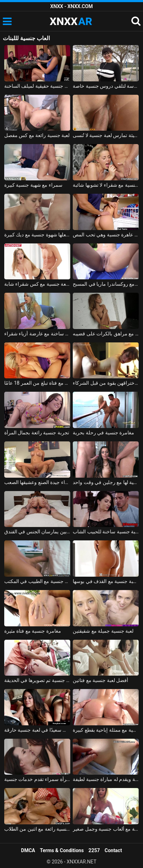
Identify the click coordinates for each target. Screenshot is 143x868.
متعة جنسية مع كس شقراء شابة (37, 284)
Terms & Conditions (62, 850)
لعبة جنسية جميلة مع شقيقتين (103, 631)
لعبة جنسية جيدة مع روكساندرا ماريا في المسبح (106, 284)
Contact (113, 850)
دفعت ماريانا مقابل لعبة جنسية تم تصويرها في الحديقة (37, 680)
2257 (94, 850)
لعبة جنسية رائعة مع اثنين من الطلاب (37, 829)
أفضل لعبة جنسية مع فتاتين (100, 680)
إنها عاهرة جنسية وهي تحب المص (106, 235)
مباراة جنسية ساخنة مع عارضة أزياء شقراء (37, 334)
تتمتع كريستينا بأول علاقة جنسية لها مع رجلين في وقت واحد (106, 482)
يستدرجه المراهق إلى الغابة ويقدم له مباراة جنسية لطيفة (106, 779)
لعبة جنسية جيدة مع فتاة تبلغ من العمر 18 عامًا (37, 383)
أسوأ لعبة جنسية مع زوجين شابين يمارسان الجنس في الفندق (37, 532)
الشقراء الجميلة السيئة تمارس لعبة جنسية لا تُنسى (106, 135)
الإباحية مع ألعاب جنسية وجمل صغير (106, 829)
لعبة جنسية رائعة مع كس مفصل (37, 135)
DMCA (28, 850)
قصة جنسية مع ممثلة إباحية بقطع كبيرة (106, 730)
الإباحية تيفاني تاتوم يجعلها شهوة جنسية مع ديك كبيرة (37, 235)
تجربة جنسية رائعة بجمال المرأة (37, 433)
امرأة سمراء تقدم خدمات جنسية (37, 779)
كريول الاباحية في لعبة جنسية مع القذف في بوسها (106, 581)
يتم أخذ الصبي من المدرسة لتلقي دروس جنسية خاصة (106, 86)
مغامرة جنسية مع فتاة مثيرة (33, 631)
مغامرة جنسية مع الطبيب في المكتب (37, 581)
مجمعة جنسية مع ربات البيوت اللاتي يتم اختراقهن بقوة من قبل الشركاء (106, 383)
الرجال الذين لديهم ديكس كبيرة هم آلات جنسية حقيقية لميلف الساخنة (37, 86)
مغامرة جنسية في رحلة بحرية (103, 433)
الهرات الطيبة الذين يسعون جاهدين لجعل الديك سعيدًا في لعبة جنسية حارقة (37, 730)
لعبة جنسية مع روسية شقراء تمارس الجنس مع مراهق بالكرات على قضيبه (106, 334)
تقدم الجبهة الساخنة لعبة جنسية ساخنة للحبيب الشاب (106, 532)
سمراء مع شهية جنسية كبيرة (33, 185)
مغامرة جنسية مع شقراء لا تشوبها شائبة (106, 185)
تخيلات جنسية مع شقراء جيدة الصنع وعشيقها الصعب (37, 482)
